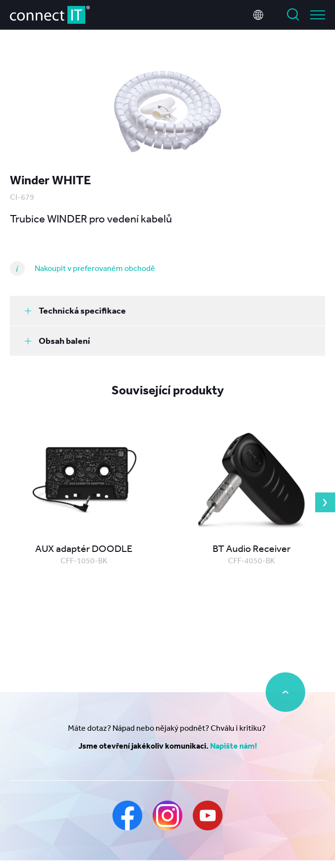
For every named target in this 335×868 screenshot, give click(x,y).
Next (325, 502)
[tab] (167, 311)
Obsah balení (57, 341)
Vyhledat (293, 15)
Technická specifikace (75, 310)
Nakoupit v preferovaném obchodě (95, 268)
